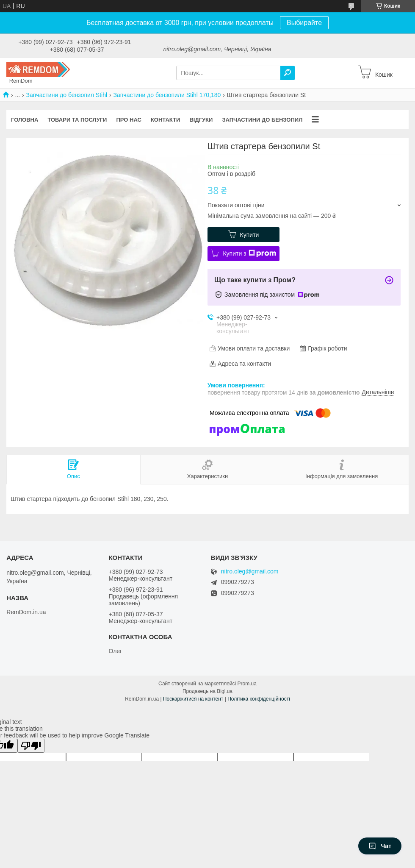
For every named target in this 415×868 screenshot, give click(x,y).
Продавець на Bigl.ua (207, 691)
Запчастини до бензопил (262, 120)
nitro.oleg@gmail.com (250, 572)
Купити (250, 235)
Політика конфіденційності (259, 699)
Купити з (249, 253)
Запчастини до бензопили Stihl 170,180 (167, 95)
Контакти (166, 120)
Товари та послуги (77, 120)
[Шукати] (288, 73)
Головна (25, 120)
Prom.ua (247, 684)
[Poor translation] (31, 746)
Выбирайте (304, 23)
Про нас (129, 120)
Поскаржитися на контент (193, 699)
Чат (380, 846)
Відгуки (201, 120)
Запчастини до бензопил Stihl (67, 95)
